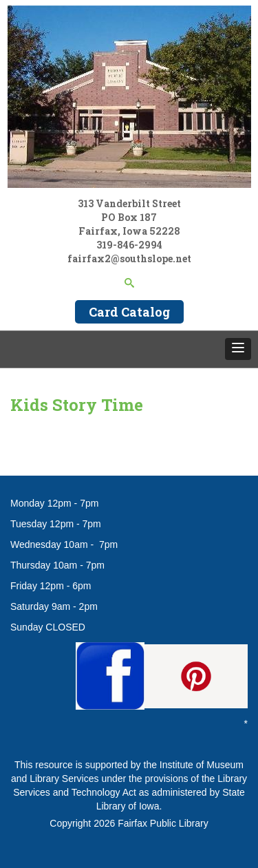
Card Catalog (129, 312)
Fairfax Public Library (163, 823)
